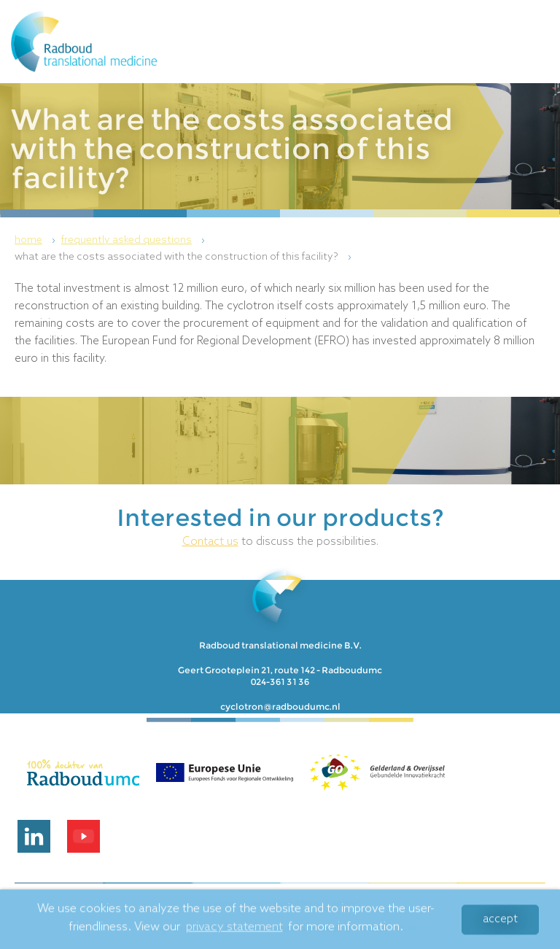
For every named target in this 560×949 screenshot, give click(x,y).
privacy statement (234, 930)
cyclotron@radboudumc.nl (280, 706)
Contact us (210, 542)
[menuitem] (37, 241)
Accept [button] (500, 922)
